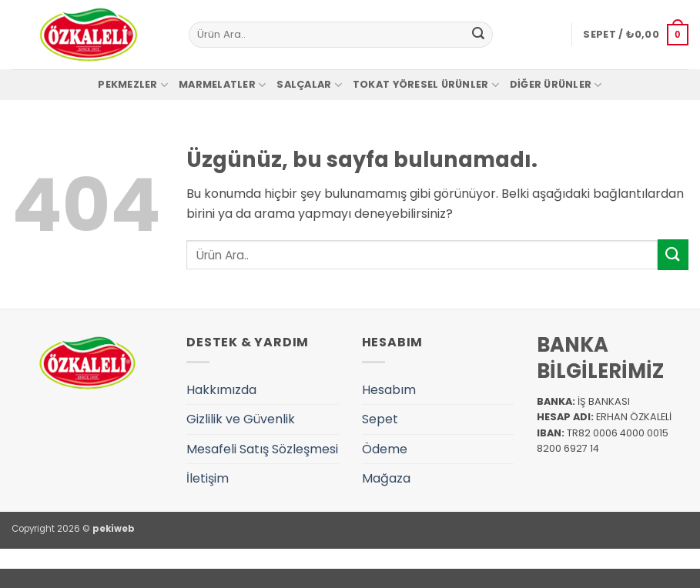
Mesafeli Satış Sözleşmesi (262, 449)
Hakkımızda (221, 390)
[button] (636, 35)
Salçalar (309, 85)
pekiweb (114, 529)
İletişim (208, 478)
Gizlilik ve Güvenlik (241, 419)
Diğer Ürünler (556, 85)
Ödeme (385, 449)
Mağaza (386, 478)
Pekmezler (133, 85)
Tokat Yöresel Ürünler (426, 85)
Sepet (380, 419)
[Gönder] (478, 35)
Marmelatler (222, 85)
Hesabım (389, 390)
